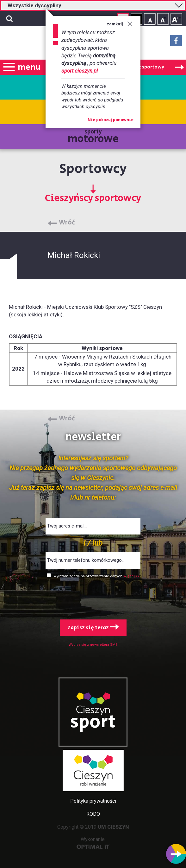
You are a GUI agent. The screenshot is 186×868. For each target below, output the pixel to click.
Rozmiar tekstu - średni (163, 19)
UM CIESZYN (113, 827)
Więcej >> (131, 576)
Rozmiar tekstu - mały (150, 19)
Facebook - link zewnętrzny (176, 42)
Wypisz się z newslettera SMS (93, 645)
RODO (93, 814)
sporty (93, 137)
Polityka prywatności (93, 801)
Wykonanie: (93, 843)
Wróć (67, 223)
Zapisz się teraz (93, 628)
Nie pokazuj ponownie (111, 120)
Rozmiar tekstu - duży (176, 19)
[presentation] (93, 598)
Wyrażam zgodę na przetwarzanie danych (88, 576)
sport (93, 722)
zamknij (120, 24)
